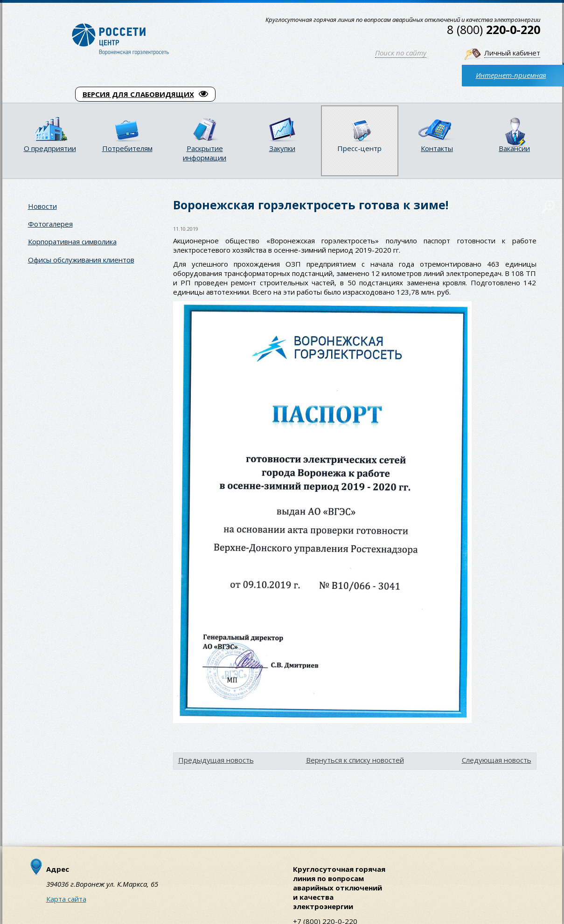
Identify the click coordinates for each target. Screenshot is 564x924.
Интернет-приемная (511, 75)
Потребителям (127, 148)
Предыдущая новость (216, 760)
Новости (42, 206)
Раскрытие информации (205, 153)
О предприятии (50, 148)
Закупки (282, 148)
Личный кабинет (512, 53)
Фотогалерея (50, 224)
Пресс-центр (359, 148)
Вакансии (514, 148)
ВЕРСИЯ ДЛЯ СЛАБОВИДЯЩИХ (145, 94)
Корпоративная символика (72, 241)
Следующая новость (497, 760)
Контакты (437, 148)
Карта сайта (66, 899)
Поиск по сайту (401, 53)
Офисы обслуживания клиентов (81, 260)
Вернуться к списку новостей (355, 760)
